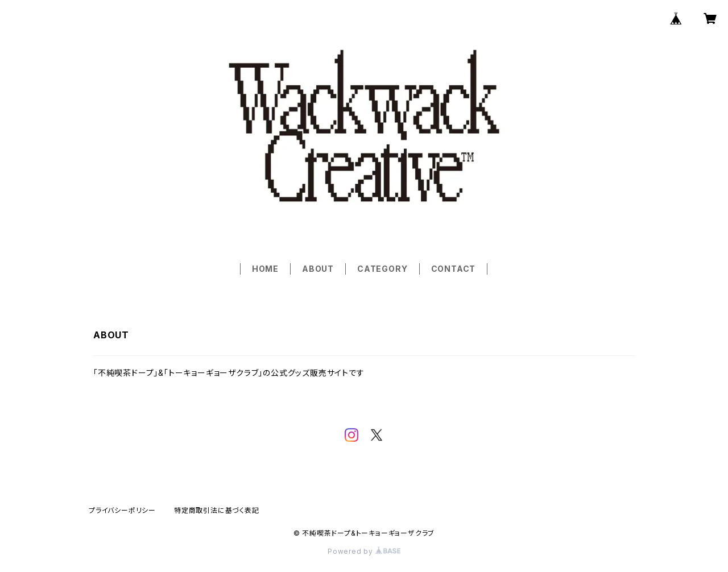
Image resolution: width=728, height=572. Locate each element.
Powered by (364, 551)
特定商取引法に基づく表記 (217, 510)
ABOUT (318, 269)
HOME (265, 269)
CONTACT (454, 269)
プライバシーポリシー (122, 510)
